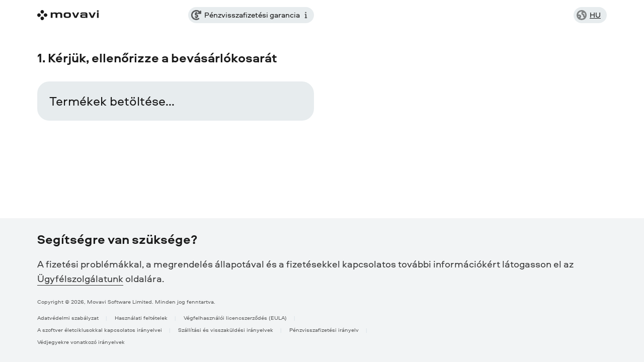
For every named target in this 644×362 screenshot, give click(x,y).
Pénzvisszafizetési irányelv (324, 330)
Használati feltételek (141, 318)
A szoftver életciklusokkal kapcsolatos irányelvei (100, 330)
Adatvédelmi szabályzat (68, 318)
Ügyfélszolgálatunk (80, 279)
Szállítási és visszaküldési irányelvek (226, 330)
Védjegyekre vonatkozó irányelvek (81, 342)
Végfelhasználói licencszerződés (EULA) (235, 318)
